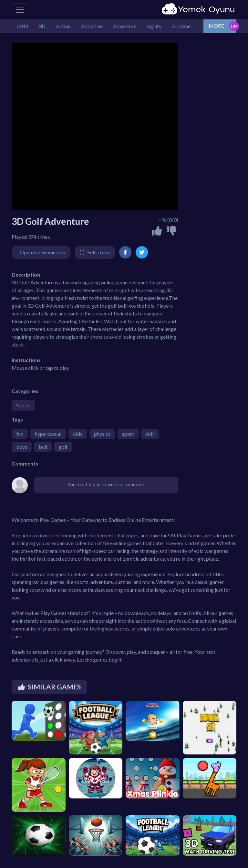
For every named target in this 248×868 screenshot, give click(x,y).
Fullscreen (98, 252)
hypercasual (48, 434)
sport (128, 434)
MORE (216, 26)
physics (102, 434)
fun (20, 434)
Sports (23, 405)
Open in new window (42, 252)
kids (78, 434)
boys (22, 447)
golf (63, 447)
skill (150, 434)
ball (43, 447)
